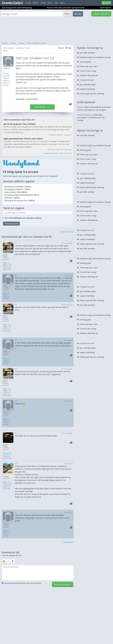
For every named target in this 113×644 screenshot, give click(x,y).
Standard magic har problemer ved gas (95, 57)
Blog (50, 3)
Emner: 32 (6, 457)
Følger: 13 (6, 263)
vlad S (5, 254)
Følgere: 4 (6, 80)
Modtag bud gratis (11, 224)
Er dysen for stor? (87, 80)
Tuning (21, 43)
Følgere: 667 (7, 483)
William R (6, 286)
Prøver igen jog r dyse (89, 66)
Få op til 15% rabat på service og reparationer (66, 8)
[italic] (8, 561)
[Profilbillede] (9, 61)
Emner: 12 (6, 83)
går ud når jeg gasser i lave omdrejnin (20, 124)
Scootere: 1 (7, 266)
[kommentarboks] (38, 573)
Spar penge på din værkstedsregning (17, 8)
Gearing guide (85, 62)
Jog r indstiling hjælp (88, 84)
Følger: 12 (6, 78)
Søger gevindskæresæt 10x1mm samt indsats (23, 139)
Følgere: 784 (7, 265)
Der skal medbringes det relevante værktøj (23, 218)
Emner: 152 (7, 487)
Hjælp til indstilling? (87, 89)
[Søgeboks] (32, 14)
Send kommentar (63, 584)
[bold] (13, 561)
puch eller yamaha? (87, 53)
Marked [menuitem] (36, 3)
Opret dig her (106, 8)
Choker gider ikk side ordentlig (92, 94)
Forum (13, 43)
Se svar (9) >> (42, 107)
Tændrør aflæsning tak (89, 75)
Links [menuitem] (56, 3)
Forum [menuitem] (43, 3)
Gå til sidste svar (67, 232)
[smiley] (4, 561)
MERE (63, 3)
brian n (6, 444)
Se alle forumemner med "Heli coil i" (58, 153)
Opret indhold (101, 14)
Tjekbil (80, 107)
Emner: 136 (7, 268)
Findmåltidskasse (85, 115)
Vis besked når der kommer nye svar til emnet (21, 583)
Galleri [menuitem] (28, 3)
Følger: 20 (6, 482)
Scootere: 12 (7, 485)
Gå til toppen (68, 542)
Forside (5, 43)
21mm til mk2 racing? (88, 71)
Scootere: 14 (7, 455)
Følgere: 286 (7, 453)
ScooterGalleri (12, 3)
